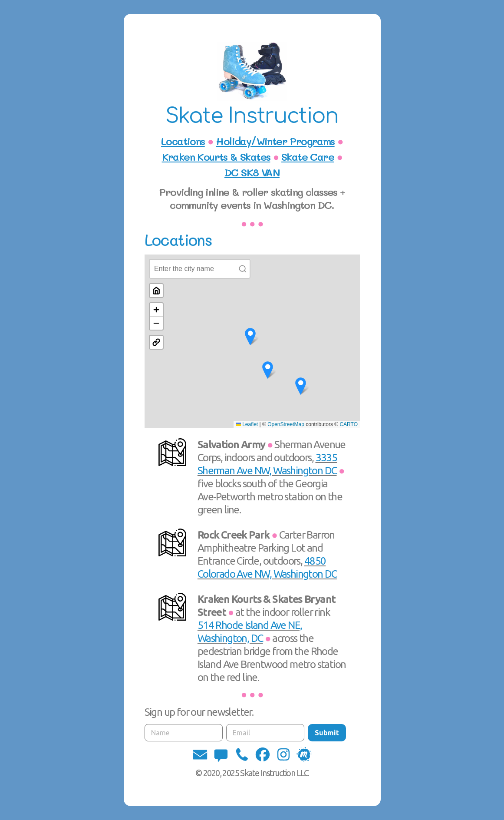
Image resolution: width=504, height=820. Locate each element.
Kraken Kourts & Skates (216, 157)
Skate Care (308, 157)
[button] (200, 754)
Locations (183, 141)
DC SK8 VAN (252, 172)
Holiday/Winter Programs (275, 141)
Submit (327, 733)
